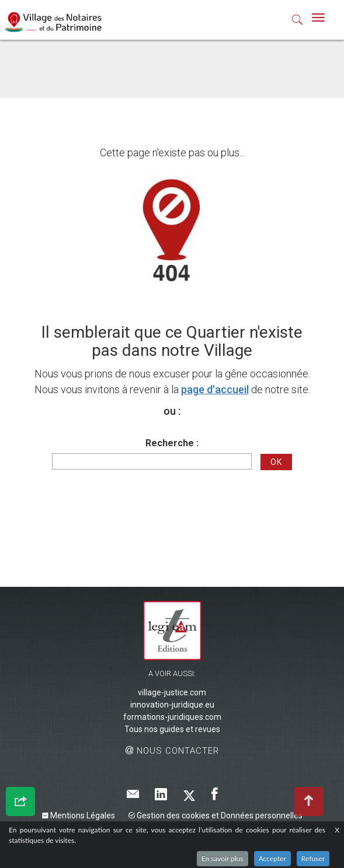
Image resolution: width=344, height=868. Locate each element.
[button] (298, 22)
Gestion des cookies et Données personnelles (216, 815)
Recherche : (172, 443)
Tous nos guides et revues (172, 729)
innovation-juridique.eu (172, 705)
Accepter (272, 858)
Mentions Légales (79, 815)
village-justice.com (172, 692)
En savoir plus (223, 858)
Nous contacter (172, 751)
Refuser (313, 858)
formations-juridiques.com (172, 717)
